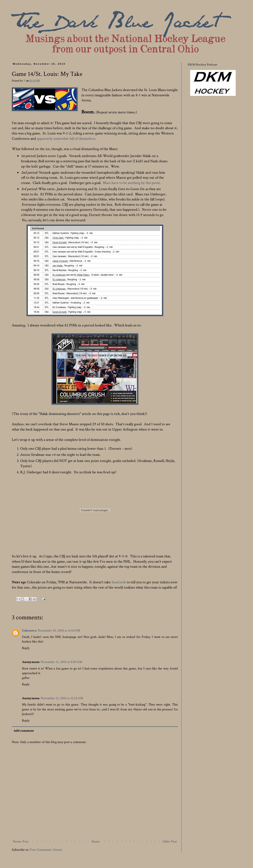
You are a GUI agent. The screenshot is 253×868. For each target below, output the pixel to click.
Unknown (29, 631)
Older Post (170, 842)
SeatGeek (119, 582)
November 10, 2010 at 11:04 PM (59, 631)
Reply (26, 648)
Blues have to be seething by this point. (132, 183)
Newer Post (21, 842)
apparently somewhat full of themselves (66, 139)
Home (96, 842)
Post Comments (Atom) (46, 850)
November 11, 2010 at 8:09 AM (61, 662)
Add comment (24, 731)
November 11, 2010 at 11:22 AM (62, 698)
